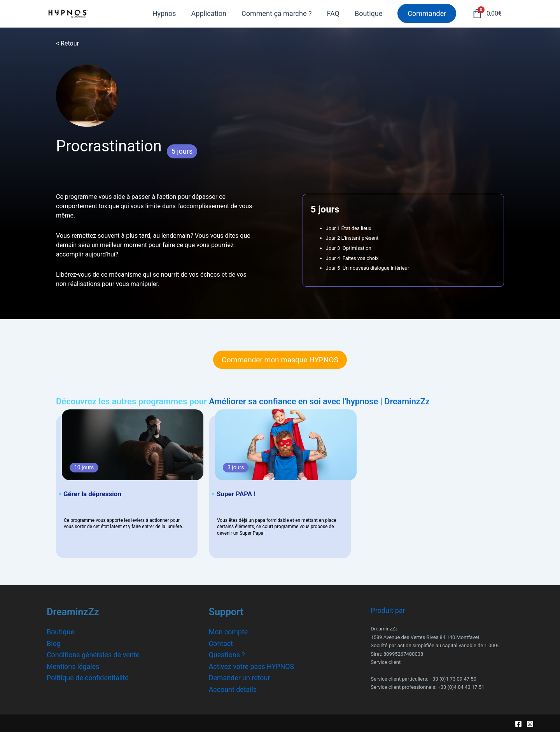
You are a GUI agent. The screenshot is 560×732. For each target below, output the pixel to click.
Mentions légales (73, 666)
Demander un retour (240, 678)
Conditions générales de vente (94, 654)
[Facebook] (518, 724)
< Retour (67, 43)
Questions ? (227, 654)
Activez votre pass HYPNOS (252, 666)
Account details (233, 689)
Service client (386, 662)
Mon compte (228, 631)
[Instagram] (530, 724)
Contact (221, 643)
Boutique (60, 631)
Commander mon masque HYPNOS (280, 360)
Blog (54, 643)
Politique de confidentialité (88, 678)
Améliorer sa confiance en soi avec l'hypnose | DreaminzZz (321, 401)
